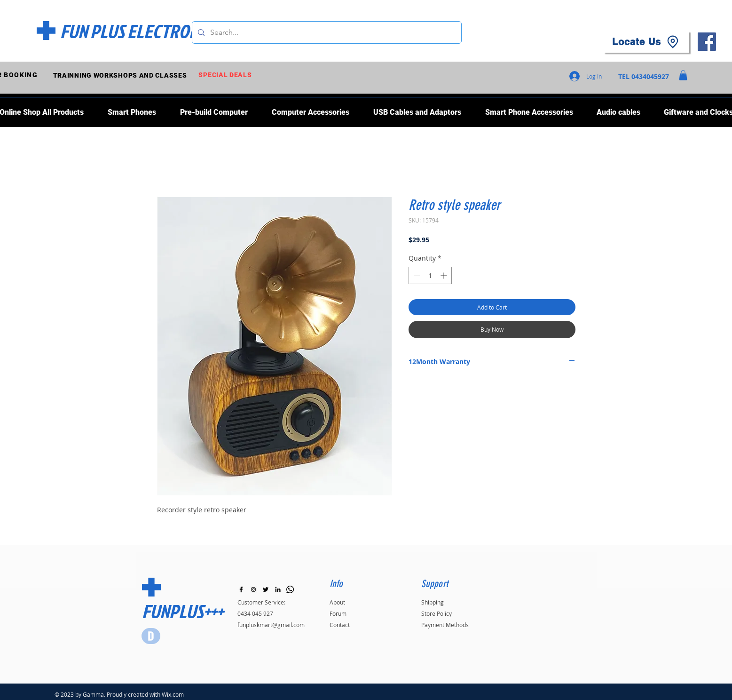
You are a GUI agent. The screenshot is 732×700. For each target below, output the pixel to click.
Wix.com (173, 694)
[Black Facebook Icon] (241, 589)
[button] (683, 75)
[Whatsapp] (290, 589)
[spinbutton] (430, 275)
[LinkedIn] (278, 589)
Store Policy (437, 613)
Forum (338, 613)
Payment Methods (445, 625)
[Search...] (326, 32)
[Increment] (445, 275)
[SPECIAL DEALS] (226, 75)
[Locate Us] (646, 42)
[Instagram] (253, 589)
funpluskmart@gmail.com (271, 625)
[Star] (151, 636)
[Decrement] (416, 275)
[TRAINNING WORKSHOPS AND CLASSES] (121, 75)
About (337, 602)
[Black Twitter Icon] (266, 589)
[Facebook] (707, 42)
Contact (340, 625)
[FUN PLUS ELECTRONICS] (139, 31)
